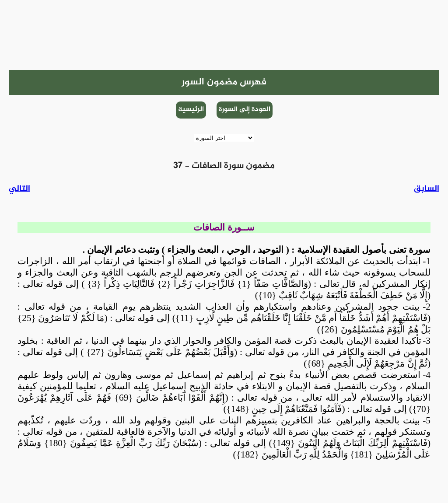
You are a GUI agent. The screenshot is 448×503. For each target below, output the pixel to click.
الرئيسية (191, 110)
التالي (19, 189)
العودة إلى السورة (245, 110)
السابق (427, 189)
